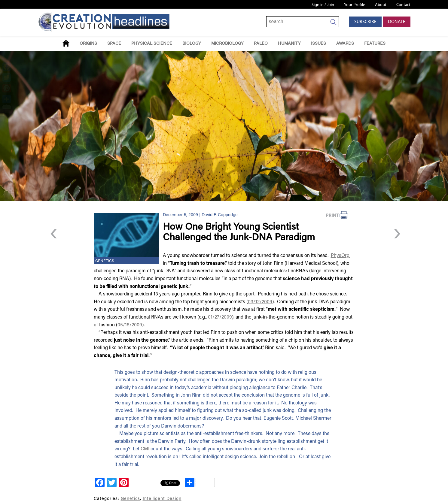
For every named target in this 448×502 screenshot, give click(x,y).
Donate (397, 22)
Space (114, 44)
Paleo (261, 44)
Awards (345, 44)
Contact (403, 5)
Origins (88, 44)
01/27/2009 (220, 317)
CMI (145, 449)
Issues (318, 44)
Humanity (289, 44)
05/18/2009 (130, 325)
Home (66, 43)
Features (375, 44)
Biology (192, 44)
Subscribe (365, 22)
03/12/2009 (260, 302)
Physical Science (152, 44)
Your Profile (355, 5)
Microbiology (227, 44)
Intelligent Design (162, 499)
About (381, 5)
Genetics (105, 261)
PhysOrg (340, 256)
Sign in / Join (323, 5)
